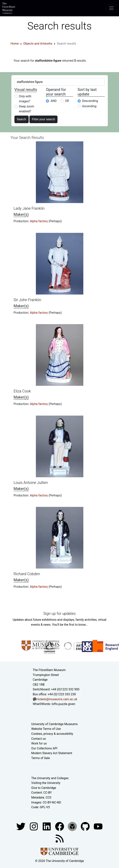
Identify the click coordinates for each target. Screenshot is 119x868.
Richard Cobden (27, 574)
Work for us (39, 743)
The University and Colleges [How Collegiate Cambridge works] (50, 778)
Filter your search (43, 119)
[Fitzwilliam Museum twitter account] (21, 826)
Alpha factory (39, 221)
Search (22, 119)
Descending (90, 101)
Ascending (89, 106)
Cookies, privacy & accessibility (52, 734)
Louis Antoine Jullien (31, 483)
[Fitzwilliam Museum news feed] (60, 838)
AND (54, 101)
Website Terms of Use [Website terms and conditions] (46, 729)
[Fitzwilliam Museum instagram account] (34, 826)
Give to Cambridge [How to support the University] (44, 788)
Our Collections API (44, 748)
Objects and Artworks (38, 44)
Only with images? (25, 99)
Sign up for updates (59, 614)
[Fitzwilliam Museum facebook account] (47, 826)
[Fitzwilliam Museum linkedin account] (60, 826)
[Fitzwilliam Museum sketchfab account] (73, 826)
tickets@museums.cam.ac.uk (57, 699)
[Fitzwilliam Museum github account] (86, 826)
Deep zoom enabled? (27, 109)
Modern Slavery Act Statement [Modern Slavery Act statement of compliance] (52, 753)
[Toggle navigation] (111, 8)
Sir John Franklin (28, 300)
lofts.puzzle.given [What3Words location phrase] (63, 704)
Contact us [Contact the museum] (39, 739)
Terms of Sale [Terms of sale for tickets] (41, 758)
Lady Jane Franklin (29, 208)
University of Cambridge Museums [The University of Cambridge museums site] (55, 724)
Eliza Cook (22, 391)
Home (15, 44)
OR (67, 101)
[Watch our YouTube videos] (98, 826)
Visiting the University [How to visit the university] (46, 783)
